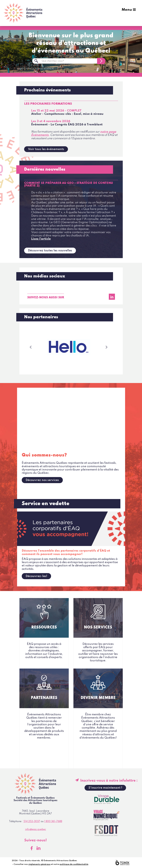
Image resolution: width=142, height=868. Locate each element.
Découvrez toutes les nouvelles (50, 251)
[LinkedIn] (112, 297)
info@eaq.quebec (36, 829)
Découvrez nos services (42, 480)
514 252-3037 (32, 822)
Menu (128, 13)
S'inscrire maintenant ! (105, 788)
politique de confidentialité (74, 864)
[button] (31, 347)
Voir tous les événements (46, 149)
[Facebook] (32, 848)
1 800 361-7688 (53, 822)
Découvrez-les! (36, 576)
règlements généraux (39, 864)
